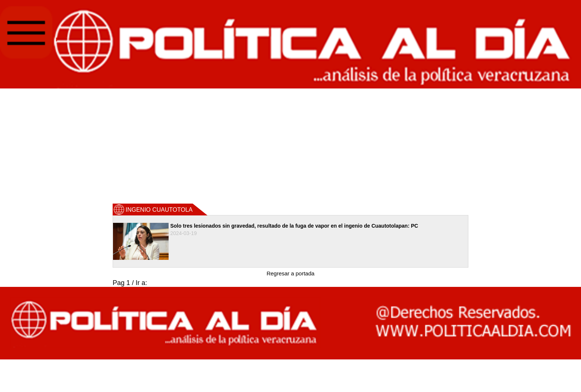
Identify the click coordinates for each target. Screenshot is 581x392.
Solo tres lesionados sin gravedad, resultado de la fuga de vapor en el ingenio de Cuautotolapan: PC (294, 226)
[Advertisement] (290, 145)
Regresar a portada (290, 273)
